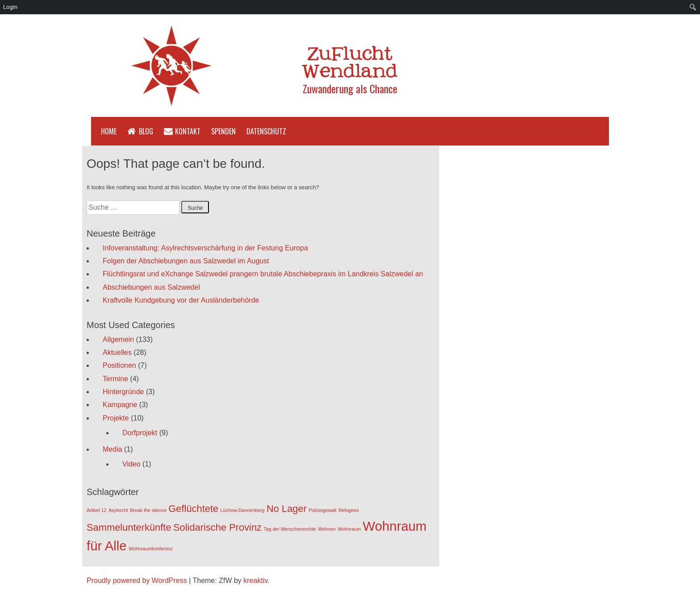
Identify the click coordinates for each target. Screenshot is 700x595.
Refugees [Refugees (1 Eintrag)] (349, 510)
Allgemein (118, 339)
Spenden (223, 131)
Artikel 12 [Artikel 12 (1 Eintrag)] (96, 510)
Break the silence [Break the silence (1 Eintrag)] (148, 510)
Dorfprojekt (140, 433)
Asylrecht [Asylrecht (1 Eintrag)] (118, 510)
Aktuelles (117, 352)
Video (131, 464)
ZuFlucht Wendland (350, 64)
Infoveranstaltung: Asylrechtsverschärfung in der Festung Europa (205, 248)
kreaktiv (255, 580)
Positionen (119, 365)
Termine (115, 379)
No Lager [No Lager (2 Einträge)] (287, 509)
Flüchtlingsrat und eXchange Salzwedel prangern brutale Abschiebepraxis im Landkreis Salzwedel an (263, 274)
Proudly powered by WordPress (137, 580)
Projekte (116, 418)
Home (109, 131)
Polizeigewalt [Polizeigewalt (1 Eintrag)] (322, 510)
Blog (146, 131)
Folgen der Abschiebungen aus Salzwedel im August (186, 261)
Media (112, 449)
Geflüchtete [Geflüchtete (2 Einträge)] (193, 509)
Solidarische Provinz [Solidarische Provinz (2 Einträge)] (217, 527)
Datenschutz (266, 131)
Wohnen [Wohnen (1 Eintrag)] (327, 529)
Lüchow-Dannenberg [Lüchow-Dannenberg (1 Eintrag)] (243, 510)
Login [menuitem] (10, 7)
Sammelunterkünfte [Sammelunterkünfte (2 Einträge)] (129, 527)
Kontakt (188, 131)
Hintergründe (123, 392)
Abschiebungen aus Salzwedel (151, 287)
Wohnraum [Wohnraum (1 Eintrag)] (349, 529)
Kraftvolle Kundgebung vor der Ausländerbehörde (181, 300)
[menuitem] (693, 7)
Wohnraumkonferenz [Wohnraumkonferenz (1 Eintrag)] (151, 549)
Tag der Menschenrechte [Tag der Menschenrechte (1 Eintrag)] (290, 529)
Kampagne (120, 405)
